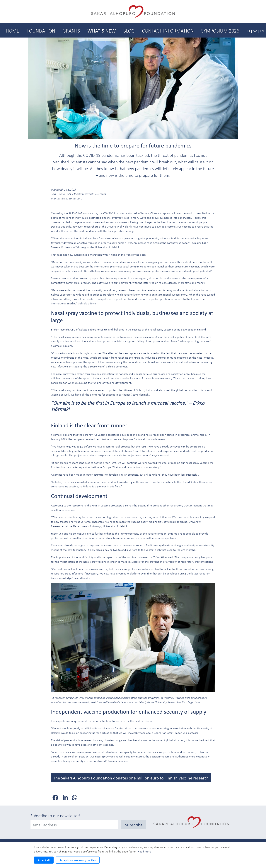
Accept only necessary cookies (78, 860)
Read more (144, 851)
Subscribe (134, 825)
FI (249, 31)
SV (255, 31)
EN (262, 31)
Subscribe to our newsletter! (55, 816)
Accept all (44, 860)
